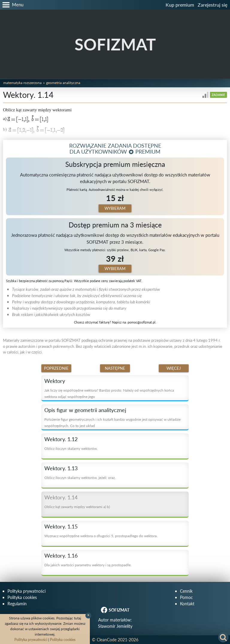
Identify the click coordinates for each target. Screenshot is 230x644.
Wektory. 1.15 (61, 526)
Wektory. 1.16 (61, 555)
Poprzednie (56, 368)
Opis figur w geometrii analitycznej (85, 410)
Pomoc (186, 597)
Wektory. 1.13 (61, 468)
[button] (12, 5)
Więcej (174, 368)
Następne (115, 368)
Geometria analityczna (63, 83)
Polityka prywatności (27, 591)
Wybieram (115, 208)
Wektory (55, 381)
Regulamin (17, 604)
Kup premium (180, 5)
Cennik (186, 591)
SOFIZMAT (115, 44)
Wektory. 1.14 (61, 497)
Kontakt (187, 604)
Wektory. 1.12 (61, 439)
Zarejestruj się (212, 5)
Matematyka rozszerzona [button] (22, 83)
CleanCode (107, 640)
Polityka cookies (22, 597)
